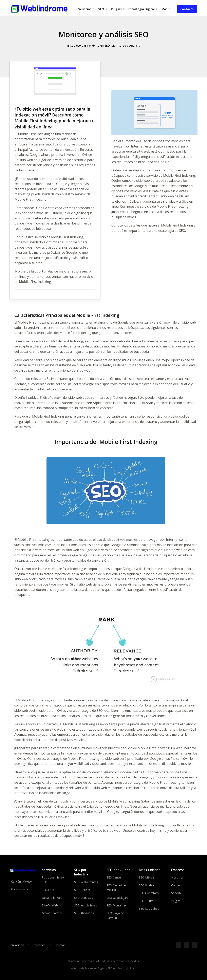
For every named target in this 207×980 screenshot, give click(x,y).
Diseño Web (50, 905)
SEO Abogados (84, 913)
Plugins (116, 9)
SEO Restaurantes (86, 882)
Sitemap (60, 945)
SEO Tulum (146, 901)
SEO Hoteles (82, 890)
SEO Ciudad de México (116, 888)
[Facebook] (178, 945)
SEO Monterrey (117, 905)
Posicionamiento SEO (53, 880)
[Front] (39, 9)
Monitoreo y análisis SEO (103, 34)
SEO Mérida (147, 877)
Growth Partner (52, 913)
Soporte (176, 893)
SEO (101, 9)
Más (165, 9)
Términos (39, 945)
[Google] (187, 945)
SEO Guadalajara (118, 897)
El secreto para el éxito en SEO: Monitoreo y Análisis (103, 45)
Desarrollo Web (52, 897)
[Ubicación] (195, 945)
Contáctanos (20, 889)
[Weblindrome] (23, 870)
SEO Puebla (146, 885)
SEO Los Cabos (149, 909)
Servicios (85, 9)
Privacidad (17, 945)
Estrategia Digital (142, 9)
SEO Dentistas (84, 897)
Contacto (187, 9)
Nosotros (177, 877)
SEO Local (49, 890)
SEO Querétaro (149, 893)
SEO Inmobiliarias (86, 905)
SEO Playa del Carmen (116, 915)
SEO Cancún (115, 877)
